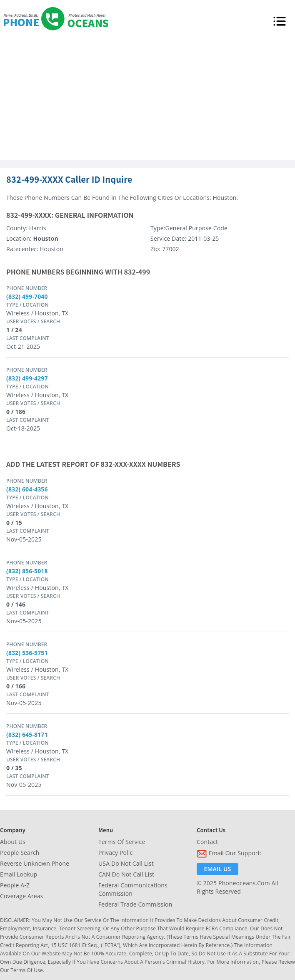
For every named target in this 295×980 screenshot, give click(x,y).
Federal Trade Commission (135, 904)
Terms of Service (122, 842)
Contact (207, 842)
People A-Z (15, 885)
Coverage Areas (22, 896)
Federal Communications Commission (133, 889)
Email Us (218, 869)
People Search (20, 853)
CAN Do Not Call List (126, 874)
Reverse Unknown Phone (35, 863)
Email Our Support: (229, 854)
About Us (13, 842)
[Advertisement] (147, 97)
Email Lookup (19, 874)
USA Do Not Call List (126, 863)
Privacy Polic (115, 853)
